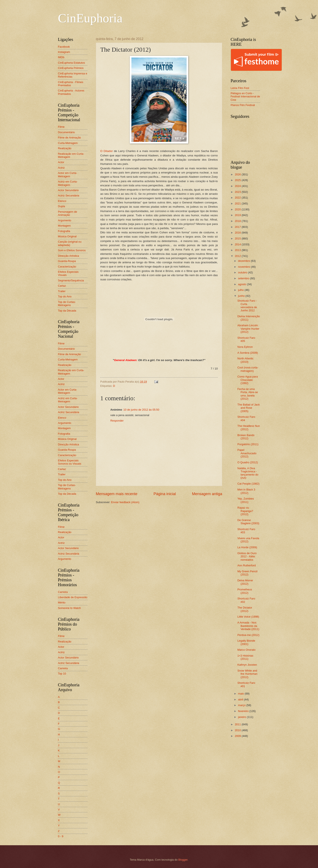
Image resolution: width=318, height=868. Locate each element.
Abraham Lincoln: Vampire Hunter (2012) (248, 329)
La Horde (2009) (247, 547)
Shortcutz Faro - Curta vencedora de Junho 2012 (247, 306)
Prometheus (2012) (245, 591)
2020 (238, 209)
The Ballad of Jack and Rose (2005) (249, 408)
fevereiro (244, 711)
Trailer (62, 291)
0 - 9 (61, 836)
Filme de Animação (69, 138)
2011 (238, 724)
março (242, 705)
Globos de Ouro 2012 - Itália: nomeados (247, 556)
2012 (238, 256)
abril (241, 699)
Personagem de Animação (67, 213)
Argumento (65, 220)
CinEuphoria (90, 18)
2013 (238, 250)
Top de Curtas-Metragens (67, 304)
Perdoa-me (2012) (248, 635)
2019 (238, 215)
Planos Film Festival (243, 105)
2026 (238, 174)
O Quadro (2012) (248, 462)
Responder (117, 421)
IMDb (61, 57)
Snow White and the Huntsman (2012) (247, 674)
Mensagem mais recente (117, 494)
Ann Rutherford (247, 565)
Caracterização (67, 267)
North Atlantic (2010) (245, 360)
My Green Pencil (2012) (247, 573)
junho (242, 296)
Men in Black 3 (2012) (246, 491)
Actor (61, 162)
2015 (238, 238)
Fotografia (64, 231)
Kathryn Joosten (247, 665)
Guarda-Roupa (67, 261)
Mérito (62, 603)
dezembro (244, 261)
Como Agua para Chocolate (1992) (248, 380)
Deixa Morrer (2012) (245, 582)
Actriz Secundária (69, 196)
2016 (238, 233)
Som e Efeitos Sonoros (72, 250)
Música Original (67, 236)
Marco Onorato (246, 650)
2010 (238, 730)
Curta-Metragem (68, 143)
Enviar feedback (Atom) (125, 502)
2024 (238, 186)
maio (241, 694)
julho (241, 290)
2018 (238, 221)
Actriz (61, 168)
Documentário (66, 132)
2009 (238, 736)
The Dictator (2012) (245, 609)
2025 (238, 180)
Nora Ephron (245, 347)
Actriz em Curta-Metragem (68, 183)
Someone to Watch (69, 608)
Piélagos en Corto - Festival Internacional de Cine (245, 97)
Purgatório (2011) (248, 444)
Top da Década (67, 311)
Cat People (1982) (248, 484)
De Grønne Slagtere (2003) (248, 522)
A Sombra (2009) (248, 353)
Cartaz (62, 286)
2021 (238, 204)
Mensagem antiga (207, 494)
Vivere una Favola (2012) (248, 540)
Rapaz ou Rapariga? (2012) (245, 511)
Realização (65, 148)
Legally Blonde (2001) (246, 642)
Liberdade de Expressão (73, 597)
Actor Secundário (68, 190)
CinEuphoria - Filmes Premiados (71, 84)
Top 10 (62, 674)
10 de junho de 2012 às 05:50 (141, 410)
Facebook (64, 47)
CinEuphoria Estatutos (71, 63)
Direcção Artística (68, 256)
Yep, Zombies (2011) (246, 500)
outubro (243, 272)
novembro (244, 267)
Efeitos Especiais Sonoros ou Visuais (70, 462)
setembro (244, 278)
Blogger (183, 860)
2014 (238, 244)
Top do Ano (65, 296)
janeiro (242, 717)
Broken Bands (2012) (246, 437)
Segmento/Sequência (71, 280)
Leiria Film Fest (240, 88)
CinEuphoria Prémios (71, 68)
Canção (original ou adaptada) (70, 243)
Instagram (64, 52)
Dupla (61, 206)
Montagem (64, 226)
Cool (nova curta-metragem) (248, 369)
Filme (61, 127)
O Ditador (106, 151)
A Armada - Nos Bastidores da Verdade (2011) (248, 626)
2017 (238, 227)
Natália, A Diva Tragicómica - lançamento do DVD (248, 473)
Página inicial (165, 494)
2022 (238, 198)
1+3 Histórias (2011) (245, 657)
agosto (242, 284)
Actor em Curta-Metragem (67, 175)
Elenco (62, 201)
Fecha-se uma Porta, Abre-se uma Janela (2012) (248, 394)
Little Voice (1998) (248, 617)
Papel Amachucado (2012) (247, 453)
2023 (238, 192)
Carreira (63, 592)
